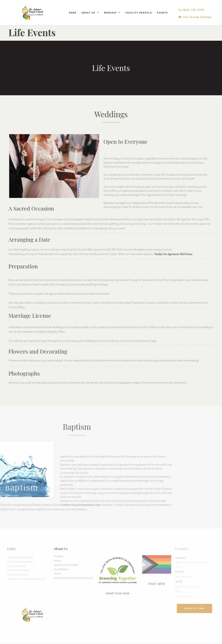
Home (73, 13)
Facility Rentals (139, 13)
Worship (112, 13)
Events (162, 13)
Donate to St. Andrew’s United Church (73, 578)
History (58, 561)
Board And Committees (66, 565)
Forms (57, 573)
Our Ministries (61, 569)
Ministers (59, 556)
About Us (90, 13)
